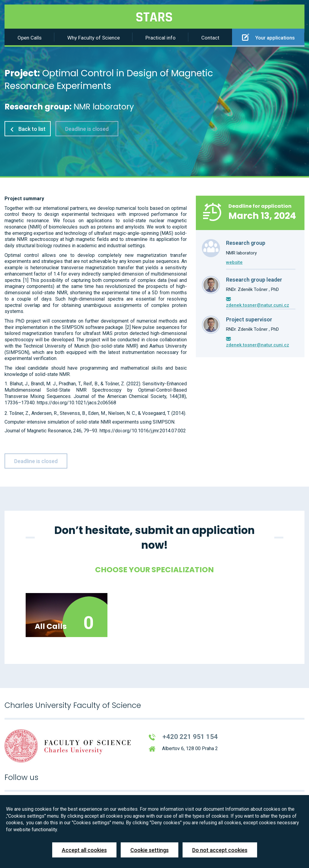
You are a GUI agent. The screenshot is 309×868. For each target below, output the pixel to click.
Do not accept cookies (220, 850)
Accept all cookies (84, 850)
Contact (210, 38)
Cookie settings (150, 850)
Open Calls (30, 38)
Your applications (268, 37)
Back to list (28, 129)
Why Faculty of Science (94, 38)
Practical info (161, 38)
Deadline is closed (87, 129)
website (234, 262)
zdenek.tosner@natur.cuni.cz (258, 305)
